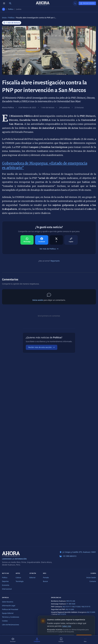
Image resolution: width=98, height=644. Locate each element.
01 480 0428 (71, 604)
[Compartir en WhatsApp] (27, 240)
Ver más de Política (49, 249)
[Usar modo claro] (75, 3)
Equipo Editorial (8, 613)
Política (11, 9)
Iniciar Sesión (91, 578)
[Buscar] (10, 3)
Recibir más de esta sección (42, 347)
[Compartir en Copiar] (71, 240)
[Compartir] (37, 640)
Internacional (7, 589)
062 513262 (76, 607)
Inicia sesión (38, 300)
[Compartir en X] (56, 240)
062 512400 (91, 612)
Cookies (5, 621)
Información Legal (9, 606)
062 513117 (67, 607)
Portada (46, 578)
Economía (6, 585)
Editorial (32, 578)
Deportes (5, 581)
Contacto (93, 581)
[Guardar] (61, 640)
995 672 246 (71, 601)
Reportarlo (55, 261)
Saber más (67, 626)
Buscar (45, 581)
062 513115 (86, 607)
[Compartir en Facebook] (42, 240)
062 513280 (70, 609)
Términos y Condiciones (11, 617)
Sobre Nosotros (8, 602)
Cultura (18, 578)
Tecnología (20, 581)
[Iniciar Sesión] (87, 3)
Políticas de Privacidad (10, 609)
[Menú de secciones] (4, 3)
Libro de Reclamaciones (11, 625)
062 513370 (62, 614)
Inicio (4, 18)
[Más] (85, 640)
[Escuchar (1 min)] (13, 640)
